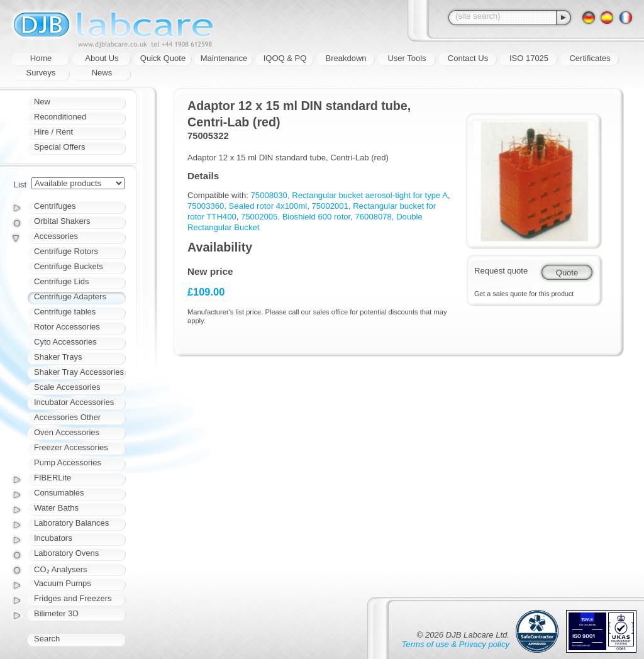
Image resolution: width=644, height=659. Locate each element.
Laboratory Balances (71, 523)
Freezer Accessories (71, 447)
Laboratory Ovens (66, 553)
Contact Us (468, 58)
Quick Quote (163, 58)
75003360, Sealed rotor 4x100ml (247, 206)
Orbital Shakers (62, 221)
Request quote (501, 271)
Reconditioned (60, 117)
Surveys (41, 73)
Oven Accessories (67, 432)
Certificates (590, 58)
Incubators (53, 538)
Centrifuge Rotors (66, 251)
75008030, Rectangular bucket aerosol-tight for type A (349, 195)
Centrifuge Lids (61, 281)
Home (41, 58)
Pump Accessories (68, 462)
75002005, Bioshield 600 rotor (296, 217)
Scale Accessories (67, 387)
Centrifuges (55, 206)
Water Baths (56, 508)
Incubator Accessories (74, 402)
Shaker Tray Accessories (79, 372)
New (42, 102)
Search (47, 639)
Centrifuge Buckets (69, 266)
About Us (102, 58)
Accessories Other (67, 417)
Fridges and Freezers (73, 598)
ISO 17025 (529, 58)
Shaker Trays (58, 357)
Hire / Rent (53, 132)
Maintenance (224, 58)
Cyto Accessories (65, 342)
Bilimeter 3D (56, 613)
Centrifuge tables (65, 312)
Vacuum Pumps (63, 583)
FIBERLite (53, 478)
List (20, 185)
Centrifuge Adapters (70, 296)
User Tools (407, 58)
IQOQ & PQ (285, 58)
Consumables (59, 493)
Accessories (56, 236)
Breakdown (346, 58)
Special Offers (59, 147)
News (102, 73)
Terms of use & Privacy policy (456, 644)
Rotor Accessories (67, 327)
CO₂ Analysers (60, 569)
